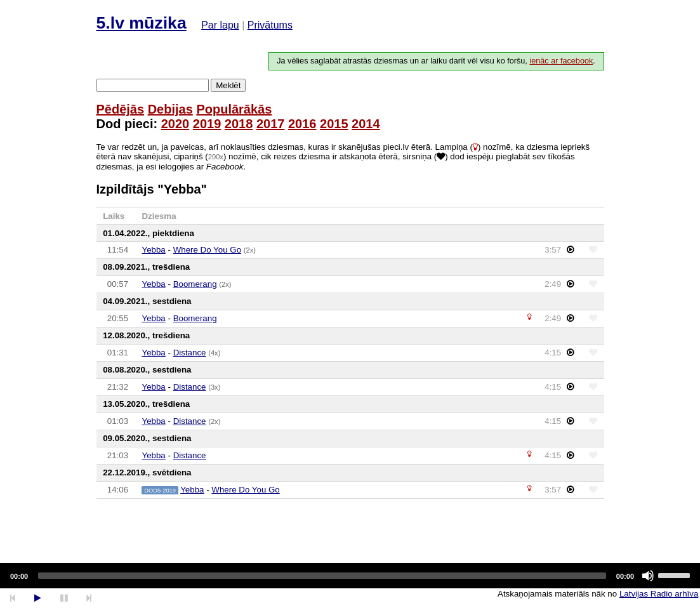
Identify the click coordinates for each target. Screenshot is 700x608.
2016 (302, 124)
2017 (271, 124)
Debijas (170, 109)
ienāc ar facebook (561, 61)
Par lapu (220, 25)
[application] (350, 576)
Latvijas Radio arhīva (659, 594)
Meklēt (228, 85)
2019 (207, 124)
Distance (190, 353)
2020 (175, 124)
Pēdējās (121, 109)
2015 (334, 124)
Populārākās (234, 109)
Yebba (153, 250)
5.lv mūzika (142, 23)
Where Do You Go (207, 250)
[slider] (322, 576)
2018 (239, 124)
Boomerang (195, 284)
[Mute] (648, 576)
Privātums (270, 25)
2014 (366, 124)
